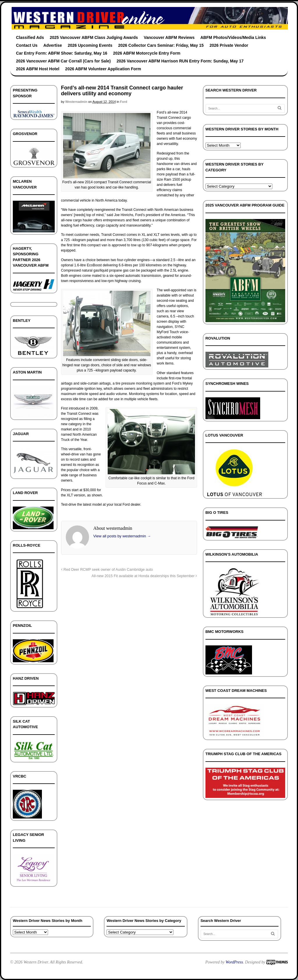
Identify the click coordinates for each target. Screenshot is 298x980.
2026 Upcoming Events (90, 45)
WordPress (234, 962)
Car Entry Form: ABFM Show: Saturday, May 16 (62, 53)
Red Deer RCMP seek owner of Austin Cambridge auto (107, 570)
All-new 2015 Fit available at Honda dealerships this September (144, 576)
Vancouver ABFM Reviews (169, 37)
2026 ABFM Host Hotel (38, 69)
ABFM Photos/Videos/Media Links (233, 37)
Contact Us (27, 45)
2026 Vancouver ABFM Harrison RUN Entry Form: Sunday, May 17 (180, 61)
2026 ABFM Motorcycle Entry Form (147, 53)
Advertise (53, 45)
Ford (123, 102)
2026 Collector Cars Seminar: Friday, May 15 (161, 45)
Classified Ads (30, 37)
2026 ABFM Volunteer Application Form (103, 69)
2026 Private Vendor (229, 45)
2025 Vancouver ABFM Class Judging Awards (94, 37)
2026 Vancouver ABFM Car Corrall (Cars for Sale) (63, 61)
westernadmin (76, 102)
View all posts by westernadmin (122, 536)
